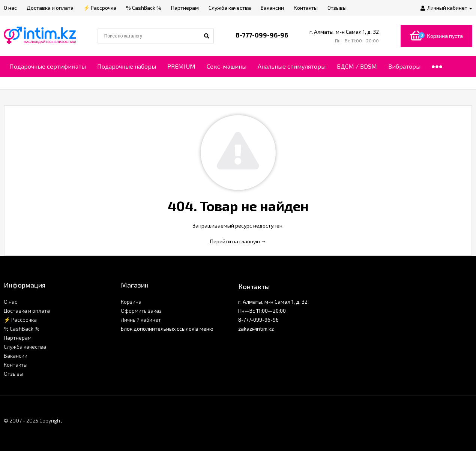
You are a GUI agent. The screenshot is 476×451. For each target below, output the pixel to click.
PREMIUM (181, 66)
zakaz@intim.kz (256, 329)
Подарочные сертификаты (48, 66)
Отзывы (14, 374)
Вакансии (16, 356)
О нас (11, 302)
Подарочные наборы (127, 66)
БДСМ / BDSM (357, 66)
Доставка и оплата (27, 311)
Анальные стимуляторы (292, 66)
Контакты (16, 365)
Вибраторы (404, 66)
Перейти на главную (235, 241)
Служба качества (25, 347)
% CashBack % (22, 329)
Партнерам (18, 338)
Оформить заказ (141, 311)
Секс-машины (227, 66)
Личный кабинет (141, 320)
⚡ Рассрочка (20, 320)
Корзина (131, 302)
